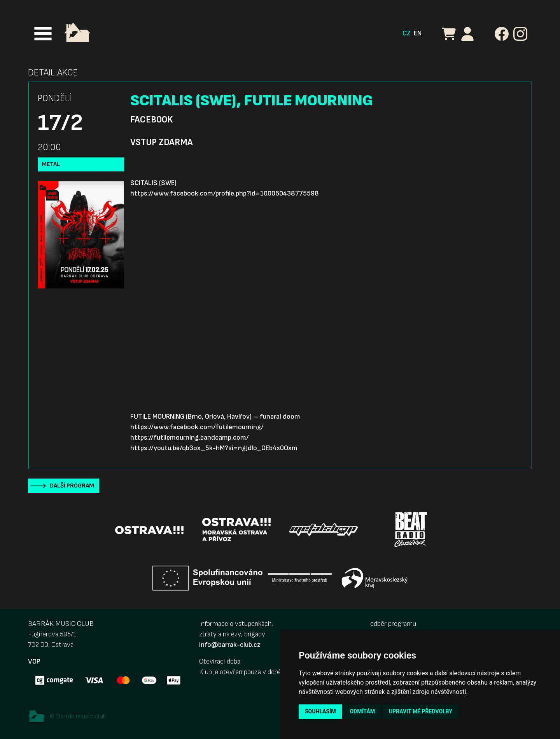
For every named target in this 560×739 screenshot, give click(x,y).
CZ (407, 33)
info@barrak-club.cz (230, 645)
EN (418, 33)
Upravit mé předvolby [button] (421, 711)
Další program (72, 486)
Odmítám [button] (362, 711)
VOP (34, 661)
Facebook (151, 120)
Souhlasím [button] (320, 711)
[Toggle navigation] (43, 34)
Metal (51, 164)
